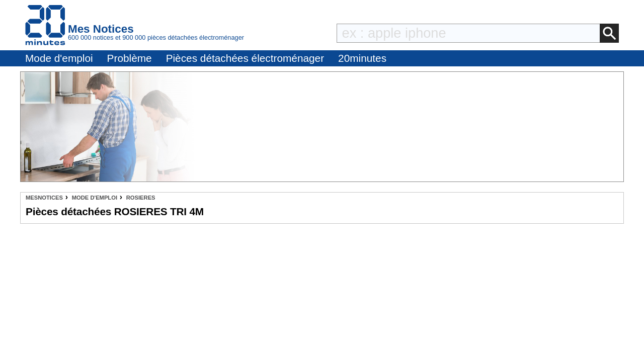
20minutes (362, 58)
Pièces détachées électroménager (245, 58)
